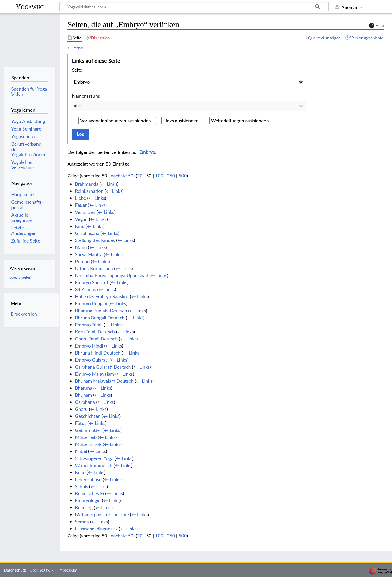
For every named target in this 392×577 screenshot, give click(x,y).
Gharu (81, 409)
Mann (81, 247)
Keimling (84, 507)
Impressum (68, 570)
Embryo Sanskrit (92, 282)
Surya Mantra (89, 254)
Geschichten (88, 416)
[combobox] (189, 82)
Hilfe (376, 26)
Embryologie (88, 500)
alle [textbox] (77, 106)
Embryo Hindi (89, 346)
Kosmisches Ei (89, 493)
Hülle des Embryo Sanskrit (102, 296)
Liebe (81, 198)
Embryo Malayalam (94, 374)
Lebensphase (88, 479)
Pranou (82, 261)
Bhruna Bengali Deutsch (100, 318)
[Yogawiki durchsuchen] (194, 7)
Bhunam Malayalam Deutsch (104, 381)
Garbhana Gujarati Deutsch (103, 367)
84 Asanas (86, 289)
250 (171, 176)
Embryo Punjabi (91, 303)
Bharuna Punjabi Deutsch (101, 311)
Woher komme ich (94, 465)
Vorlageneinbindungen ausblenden (116, 121)
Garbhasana (87, 233)
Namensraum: (86, 96)
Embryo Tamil (89, 325)
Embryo (77, 48)
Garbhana (85, 402)
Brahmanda (87, 184)
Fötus (81, 423)
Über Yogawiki (42, 570)
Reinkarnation (89, 191)
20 (140, 176)
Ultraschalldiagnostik (96, 529)
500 (183, 176)
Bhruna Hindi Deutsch (98, 353)
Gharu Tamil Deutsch (96, 339)
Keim (80, 472)
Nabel (81, 451)
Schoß (81, 486)
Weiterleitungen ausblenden (240, 121)
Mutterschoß (88, 444)
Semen (82, 522)
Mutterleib (86, 437)
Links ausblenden (181, 121)
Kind (80, 226)
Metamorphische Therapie (102, 514)
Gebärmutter (88, 430)
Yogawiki (30, 7)
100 (159, 176)
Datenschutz (15, 570)
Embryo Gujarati (92, 360)
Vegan (81, 219)
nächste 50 (122, 176)
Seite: (78, 70)
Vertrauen (85, 212)
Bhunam (83, 395)
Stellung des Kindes (95, 240)
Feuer (81, 205)
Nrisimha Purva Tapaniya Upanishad (112, 275)
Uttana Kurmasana (94, 268)
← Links (109, 184)
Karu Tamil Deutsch (95, 332)
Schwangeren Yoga (94, 458)
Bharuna (84, 388)
